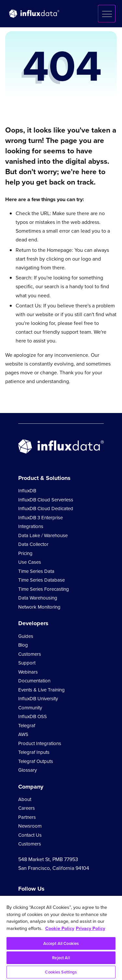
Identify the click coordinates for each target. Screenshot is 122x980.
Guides (26, 636)
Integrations (31, 526)
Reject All (61, 958)
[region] (61, 938)
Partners (27, 817)
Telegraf (27, 726)
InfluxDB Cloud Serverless (46, 500)
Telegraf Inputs (34, 752)
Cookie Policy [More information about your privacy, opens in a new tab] (60, 928)
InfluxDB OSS (33, 716)
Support (27, 663)
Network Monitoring (39, 607)
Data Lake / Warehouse (43, 535)
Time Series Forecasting (44, 589)
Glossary (27, 770)
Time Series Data (36, 571)
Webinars (28, 672)
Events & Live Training (41, 690)
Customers (30, 654)
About (25, 799)
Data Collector (33, 544)
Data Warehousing (38, 598)
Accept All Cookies (61, 943)
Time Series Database (41, 580)
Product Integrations (40, 743)
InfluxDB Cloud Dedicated (46, 509)
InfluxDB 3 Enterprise (41, 518)
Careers (27, 808)
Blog (23, 645)
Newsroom (30, 826)
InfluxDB (27, 491)
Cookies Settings (61, 972)
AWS (23, 734)
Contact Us (30, 835)
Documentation (34, 681)
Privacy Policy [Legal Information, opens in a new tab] (90, 928)
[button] (107, 14)
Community (30, 708)
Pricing (25, 553)
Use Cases (30, 562)
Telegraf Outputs (36, 761)
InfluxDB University (38, 699)
